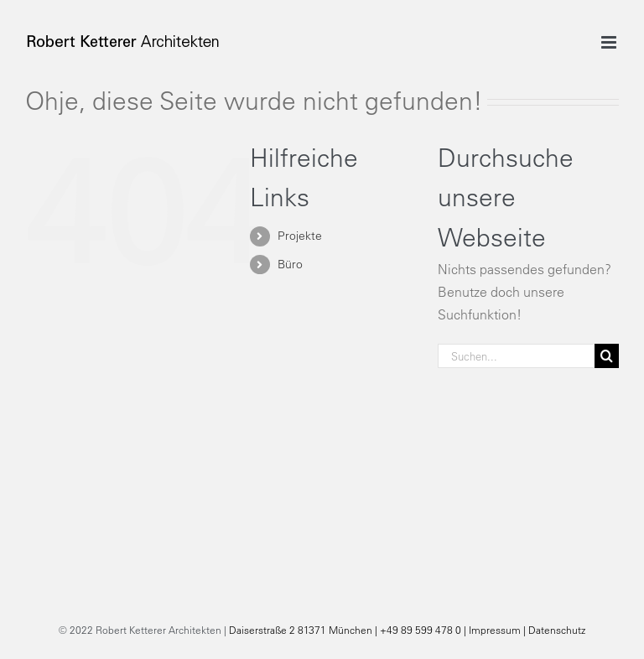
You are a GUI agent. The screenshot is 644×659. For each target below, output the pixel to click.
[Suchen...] (516, 356)
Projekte (300, 236)
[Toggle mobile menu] (610, 42)
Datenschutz (557, 630)
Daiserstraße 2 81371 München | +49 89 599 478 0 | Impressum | (379, 630)
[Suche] (607, 356)
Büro (290, 264)
